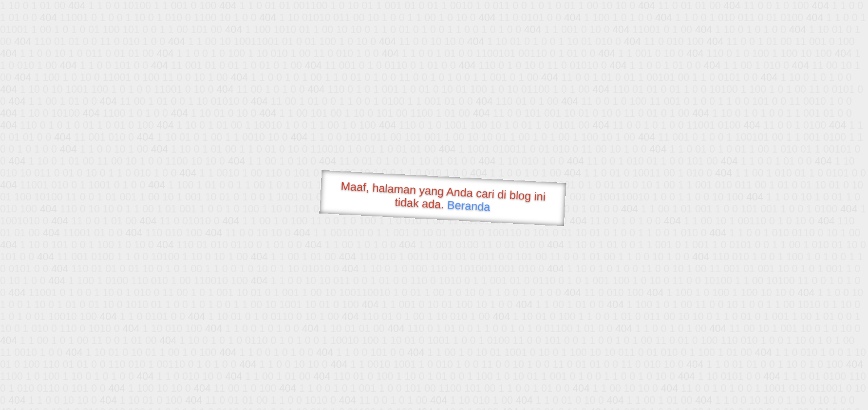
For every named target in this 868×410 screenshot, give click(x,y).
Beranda (469, 206)
